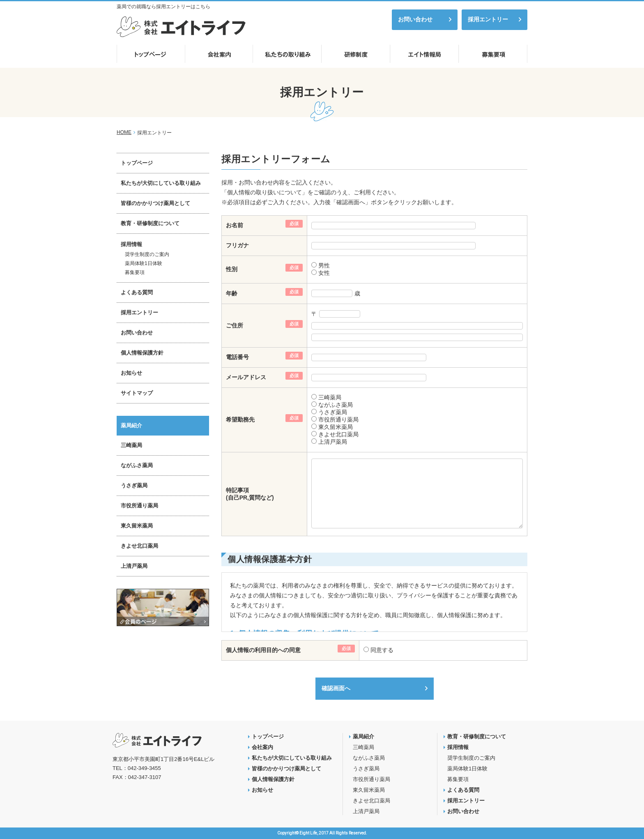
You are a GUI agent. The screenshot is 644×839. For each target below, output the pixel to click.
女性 (323, 273)
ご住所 (235, 325)
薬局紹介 (131, 425)
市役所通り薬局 (338, 419)
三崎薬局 (329, 397)
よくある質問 (137, 292)
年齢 (232, 293)
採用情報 (131, 244)
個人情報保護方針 (142, 353)
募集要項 (135, 272)
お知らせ (131, 373)
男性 (323, 265)
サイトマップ (137, 393)
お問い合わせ (415, 19)
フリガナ (237, 245)
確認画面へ (336, 688)
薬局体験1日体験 (144, 263)
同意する (381, 650)
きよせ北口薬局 (338, 434)
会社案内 (262, 747)
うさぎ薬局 (332, 412)
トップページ (137, 163)
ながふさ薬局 (335, 405)
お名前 (235, 225)
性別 (232, 269)
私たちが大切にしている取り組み (161, 183)
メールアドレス (246, 377)
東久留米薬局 (335, 427)
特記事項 (237, 490)
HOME (124, 132)
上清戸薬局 (332, 442)
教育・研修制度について (150, 223)
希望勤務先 (240, 419)
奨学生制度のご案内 (147, 254)
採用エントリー (488, 19)
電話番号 (237, 357)
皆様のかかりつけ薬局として (155, 203)
